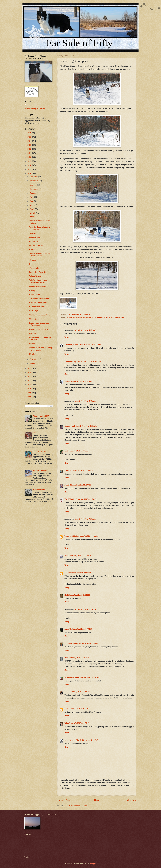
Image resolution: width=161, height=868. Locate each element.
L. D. (67, 692)
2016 (30, 173)
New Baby (33, 354)
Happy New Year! (40, 471)
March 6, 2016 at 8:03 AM (91, 362)
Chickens (33, 250)
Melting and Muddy (37, 319)
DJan (67, 723)
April (32, 209)
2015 (30, 368)
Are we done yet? (40, 452)
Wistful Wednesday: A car (40, 315)
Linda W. (68, 471)
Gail (66, 451)
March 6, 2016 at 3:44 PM (82, 629)
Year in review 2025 (41, 416)
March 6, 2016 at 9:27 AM (85, 519)
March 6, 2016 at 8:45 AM (79, 451)
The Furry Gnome (72, 345)
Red (66, 595)
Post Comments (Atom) (78, 806)
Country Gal (70, 426)
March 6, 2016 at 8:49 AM (83, 471)
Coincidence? (35, 295)
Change (32, 291)
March (33, 213)
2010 (30, 389)
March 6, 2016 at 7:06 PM (80, 692)
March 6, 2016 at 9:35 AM (89, 536)
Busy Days (33, 311)
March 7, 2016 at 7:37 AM (80, 723)
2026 (30, 133)
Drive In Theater (36, 245)
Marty (67, 485)
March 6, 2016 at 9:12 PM (79, 709)
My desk (33, 333)
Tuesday (33, 260)
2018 (30, 165)
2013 (30, 377)
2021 (30, 153)
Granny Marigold (72, 677)
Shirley (67, 381)
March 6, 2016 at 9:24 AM (87, 499)
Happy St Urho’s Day (38, 286)
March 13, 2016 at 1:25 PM (87, 740)
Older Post (130, 800)
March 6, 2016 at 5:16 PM (90, 677)
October (33, 185)
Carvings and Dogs (37, 307)
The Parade (34, 268)
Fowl (31, 264)
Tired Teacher (70, 499)
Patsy (67, 556)
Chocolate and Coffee (38, 303)
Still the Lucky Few (72, 362)
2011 (29, 385)
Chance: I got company (39, 329)
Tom (66, 709)
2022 (30, 149)
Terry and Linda (71, 536)
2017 (30, 169)
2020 (30, 157)
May (32, 205)
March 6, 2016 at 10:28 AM (80, 573)
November (34, 181)
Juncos (32, 217)
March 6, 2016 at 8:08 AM (85, 401)
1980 (35, 433)
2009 (30, 393)
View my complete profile (35, 109)
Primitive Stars (71, 643)
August (33, 193)
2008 (30, 397)
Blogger (93, 863)
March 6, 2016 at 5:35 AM (85, 330)
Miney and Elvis (89, 317)
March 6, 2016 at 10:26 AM (80, 556)
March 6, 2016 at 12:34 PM (79, 595)
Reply (67, 337)
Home (97, 800)
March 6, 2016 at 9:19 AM (81, 485)
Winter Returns (36, 276)
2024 (30, 141)
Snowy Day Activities (38, 272)
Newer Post (64, 800)
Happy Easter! (35, 237)
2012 (30, 381)
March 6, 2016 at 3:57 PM (88, 643)
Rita (66, 658)
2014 (30, 373)
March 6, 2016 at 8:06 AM (81, 381)
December (34, 177)
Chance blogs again (74, 317)
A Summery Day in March (40, 299)
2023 (30, 145)
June (32, 201)
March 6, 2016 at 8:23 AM (86, 426)
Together (33, 233)
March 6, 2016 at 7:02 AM (90, 345)
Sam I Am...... (70, 740)
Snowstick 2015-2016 (105, 317)
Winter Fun (119, 317)
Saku (67, 573)
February (34, 359)
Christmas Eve (39, 490)
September (34, 189)
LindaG (68, 629)
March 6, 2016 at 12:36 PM (86, 609)
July (32, 197)
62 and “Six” (34, 241)
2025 (30, 137)
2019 (30, 161)
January (33, 363)
